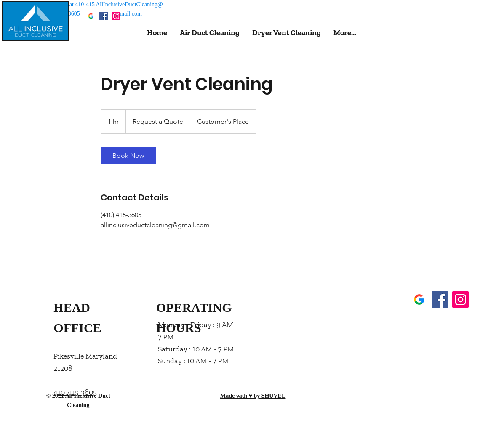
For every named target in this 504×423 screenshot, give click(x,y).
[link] (128, 156)
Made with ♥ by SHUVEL (253, 396)
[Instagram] (116, 16)
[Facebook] (104, 16)
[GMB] (91, 16)
